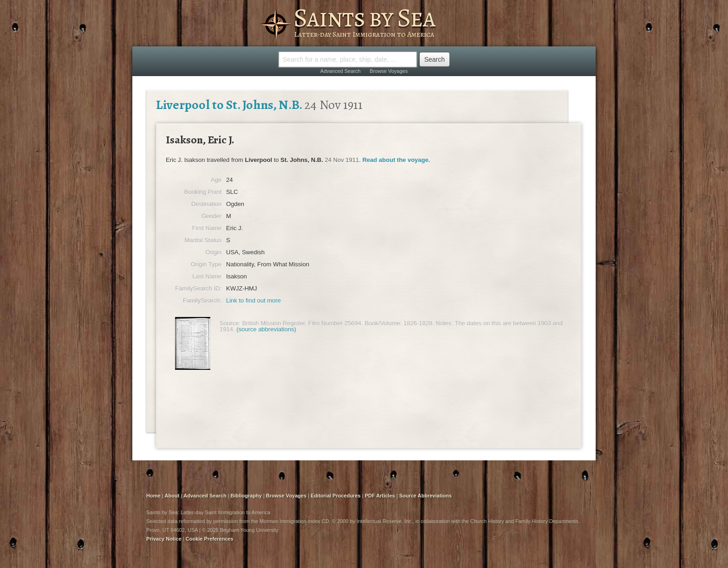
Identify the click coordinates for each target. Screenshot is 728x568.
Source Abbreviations (426, 496)
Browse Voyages (389, 71)
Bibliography (246, 496)
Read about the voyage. (396, 160)
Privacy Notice (164, 539)
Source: (230, 323)
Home (153, 496)
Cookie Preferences (210, 539)
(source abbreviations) (266, 329)
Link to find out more (253, 300)
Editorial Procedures (336, 496)
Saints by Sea (364, 18)
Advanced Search (341, 71)
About (172, 496)
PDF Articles (380, 496)
